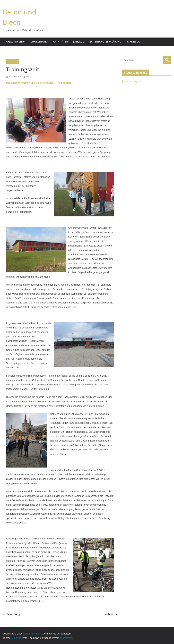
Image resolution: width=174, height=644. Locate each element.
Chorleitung (39, 42)
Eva (28, 77)
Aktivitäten (60, 42)
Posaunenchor (15, 42)
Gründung (11, 614)
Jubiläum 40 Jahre (132, 81)
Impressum (134, 42)
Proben (110, 614)
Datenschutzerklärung (106, 42)
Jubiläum (79, 42)
